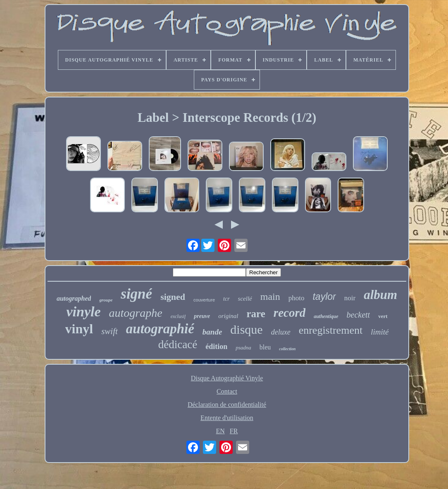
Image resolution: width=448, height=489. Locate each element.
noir (350, 298)
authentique (326, 316)
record (290, 313)
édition (216, 347)
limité (380, 332)
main (270, 297)
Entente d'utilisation (227, 418)
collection (287, 349)
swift (110, 331)
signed (173, 297)
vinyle (83, 312)
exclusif (178, 316)
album (380, 295)
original (228, 316)
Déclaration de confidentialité (227, 405)
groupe (106, 300)
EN (220, 431)
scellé (245, 299)
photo (297, 298)
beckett (359, 315)
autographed (74, 298)
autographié (160, 329)
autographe (136, 313)
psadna (243, 348)
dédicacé (178, 344)
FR (234, 431)
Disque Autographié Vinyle (227, 378)
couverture (204, 300)
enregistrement (331, 330)
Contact (227, 391)
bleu (265, 347)
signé (136, 294)
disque (246, 329)
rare (256, 314)
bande (212, 332)
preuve (202, 316)
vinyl (79, 329)
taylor (324, 297)
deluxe (281, 332)
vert (383, 316)
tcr (226, 299)
